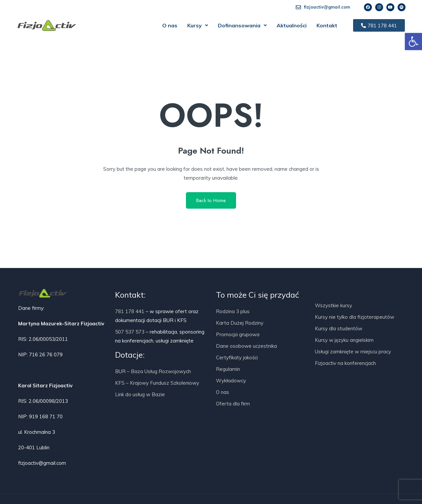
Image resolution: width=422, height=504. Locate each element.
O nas (170, 25)
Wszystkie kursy (333, 305)
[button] (198, 25)
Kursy (198, 25)
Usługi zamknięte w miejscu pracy (353, 352)
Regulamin (228, 369)
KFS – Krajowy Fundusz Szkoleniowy (157, 383)
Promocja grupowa (238, 334)
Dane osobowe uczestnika (246, 346)
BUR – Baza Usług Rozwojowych (153, 371)
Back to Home (211, 200)
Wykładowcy (231, 381)
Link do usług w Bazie (140, 394)
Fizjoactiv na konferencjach (345, 363)
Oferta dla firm (233, 404)
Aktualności (292, 25)
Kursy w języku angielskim (344, 340)
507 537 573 (130, 332)
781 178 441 (130, 311)
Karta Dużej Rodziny (240, 323)
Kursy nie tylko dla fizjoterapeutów (355, 317)
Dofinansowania (242, 25)
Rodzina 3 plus (233, 311)
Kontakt (327, 25)
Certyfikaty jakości (237, 357)
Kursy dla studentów (339, 328)
